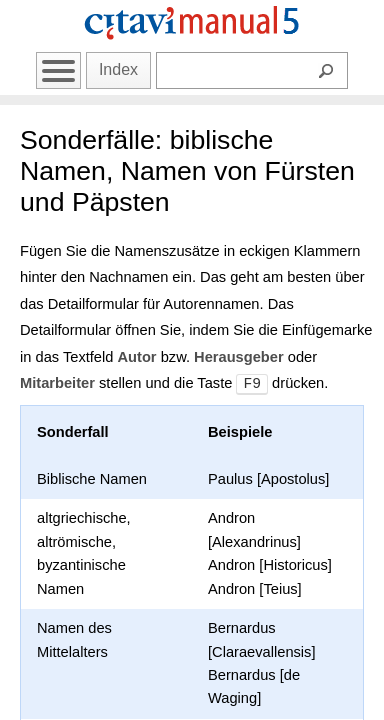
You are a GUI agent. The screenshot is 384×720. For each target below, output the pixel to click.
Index (118, 69)
